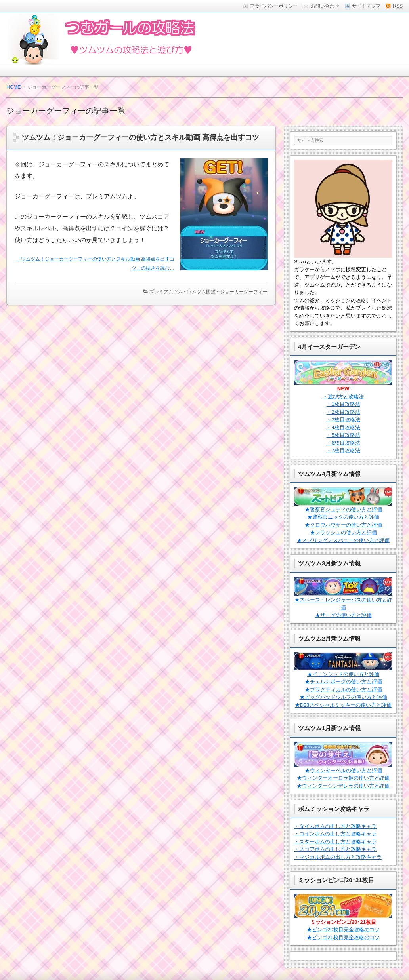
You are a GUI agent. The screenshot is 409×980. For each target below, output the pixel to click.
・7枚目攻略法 (343, 450)
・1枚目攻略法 (343, 404)
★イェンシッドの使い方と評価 (343, 674)
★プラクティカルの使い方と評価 (343, 690)
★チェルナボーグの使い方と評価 (343, 682)
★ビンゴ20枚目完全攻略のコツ (343, 930)
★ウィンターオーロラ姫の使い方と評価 (343, 778)
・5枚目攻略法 (343, 435)
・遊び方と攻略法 (343, 397)
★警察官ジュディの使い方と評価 (343, 509)
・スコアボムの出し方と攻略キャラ (335, 849)
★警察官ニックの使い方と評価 (343, 517)
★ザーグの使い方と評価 (343, 615)
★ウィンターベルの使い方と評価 (343, 770)
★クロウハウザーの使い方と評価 (343, 525)
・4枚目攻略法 (343, 427)
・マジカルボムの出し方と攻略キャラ (338, 857)
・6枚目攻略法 (343, 443)
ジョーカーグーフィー (244, 292)
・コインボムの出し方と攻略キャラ (335, 834)
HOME (13, 87)
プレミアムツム (166, 292)
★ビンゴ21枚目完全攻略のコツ (343, 937)
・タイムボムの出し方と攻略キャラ (335, 826)
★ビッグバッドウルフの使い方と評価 (343, 697)
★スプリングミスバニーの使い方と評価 (343, 540)
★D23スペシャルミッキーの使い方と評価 (343, 705)
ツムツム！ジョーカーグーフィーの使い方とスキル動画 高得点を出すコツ (140, 137)
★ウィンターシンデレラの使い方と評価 (343, 786)
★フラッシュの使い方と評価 (343, 532)
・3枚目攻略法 (343, 420)
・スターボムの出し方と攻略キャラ (335, 842)
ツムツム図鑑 (201, 292)
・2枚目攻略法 (343, 412)
